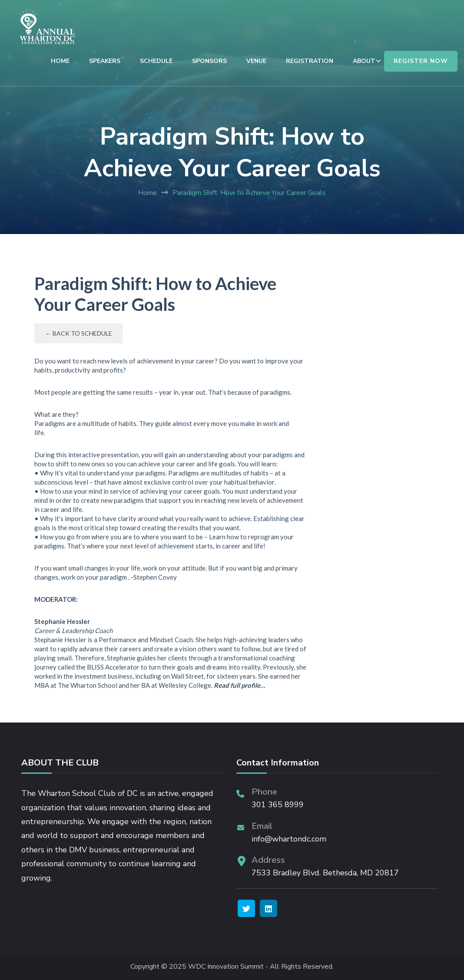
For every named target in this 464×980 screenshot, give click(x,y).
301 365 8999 (278, 805)
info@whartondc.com (289, 839)
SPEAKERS (105, 61)
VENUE (256, 61)
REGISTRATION (310, 61)
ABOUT (364, 61)
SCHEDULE (156, 61)
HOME (60, 61)
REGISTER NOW (421, 61)
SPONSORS (209, 61)
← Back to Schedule (79, 333)
